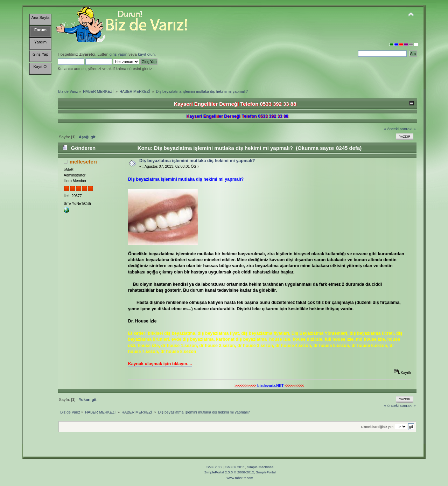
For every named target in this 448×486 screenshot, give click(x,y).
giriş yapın (118, 54)
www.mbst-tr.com (240, 478)
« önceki (391, 129)
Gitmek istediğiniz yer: (377, 427)
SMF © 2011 (235, 467)
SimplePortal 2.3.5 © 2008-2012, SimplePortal (240, 472)
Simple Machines (260, 467)
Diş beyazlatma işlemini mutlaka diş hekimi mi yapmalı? (197, 161)
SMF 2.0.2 (215, 467)
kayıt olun (146, 54)
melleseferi (83, 162)
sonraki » (408, 129)
